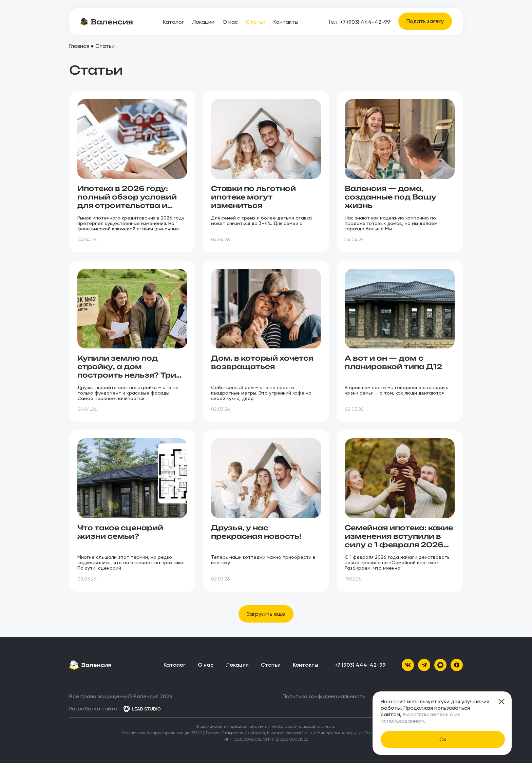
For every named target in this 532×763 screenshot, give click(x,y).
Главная (79, 46)
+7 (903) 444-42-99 (359, 22)
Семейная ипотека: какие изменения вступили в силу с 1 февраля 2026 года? (399, 540)
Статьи (256, 22)
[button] (266, 614)
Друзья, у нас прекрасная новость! (256, 532)
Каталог (173, 22)
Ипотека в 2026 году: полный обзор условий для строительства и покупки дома (127, 201)
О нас (230, 22)
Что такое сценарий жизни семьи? (120, 532)
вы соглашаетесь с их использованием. (420, 718)
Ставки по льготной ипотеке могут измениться (253, 197)
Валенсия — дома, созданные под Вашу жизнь (391, 197)
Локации (203, 22)
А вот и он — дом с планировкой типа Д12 (393, 362)
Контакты (286, 22)
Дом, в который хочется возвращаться (262, 362)
